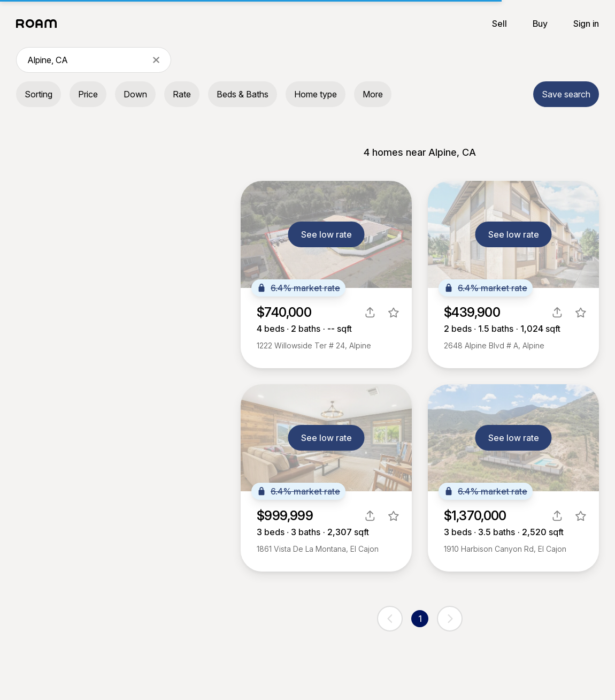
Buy (540, 24)
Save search (566, 94)
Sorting (39, 94)
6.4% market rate (298, 288)
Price (88, 94)
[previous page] (390, 619)
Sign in (586, 24)
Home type (316, 94)
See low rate (326, 234)
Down (135, 94)
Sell (499, 24)
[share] (370, 313)
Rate (182, 94)
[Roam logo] (40, 24)
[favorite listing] (394, 313)
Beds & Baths (243, 94)
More (373, 94)
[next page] (450, 619)
